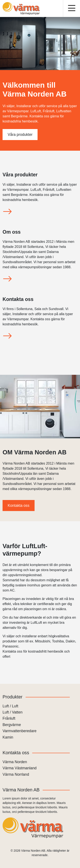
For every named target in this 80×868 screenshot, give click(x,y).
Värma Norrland (16, 774)
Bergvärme (12, 725)
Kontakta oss (19, 506)
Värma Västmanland (20, 768)
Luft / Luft (10, 706)
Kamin (8, 737)
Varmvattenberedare (20, 731)
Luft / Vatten (13, 712)
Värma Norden (15, 762)
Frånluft (9, 718)
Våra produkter (20, 135)
